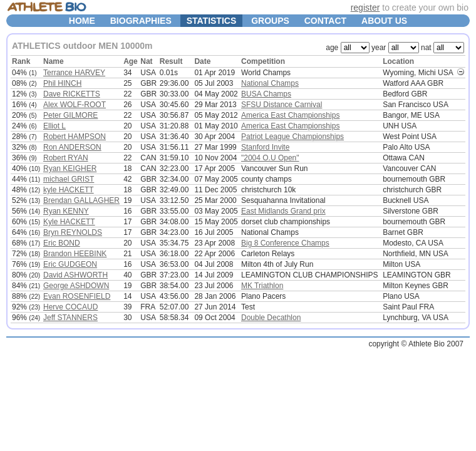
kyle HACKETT (69, 190)
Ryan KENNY (66, 211)
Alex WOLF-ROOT (75, 105)
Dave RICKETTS (72, 94)
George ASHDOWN (76, 286)
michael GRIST (69, 179)
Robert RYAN (66, 158)
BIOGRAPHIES (141, 21)
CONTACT (325, 21)
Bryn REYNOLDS (73, 232)
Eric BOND (62, 243)
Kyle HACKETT (69, 222)
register (365, 8)
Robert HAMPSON (75, 137)
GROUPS (270, 21)
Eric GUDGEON (70, 264)
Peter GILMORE (70, 115)
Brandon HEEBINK (75, 254)
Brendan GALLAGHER (81, 200)
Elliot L (54, 126)
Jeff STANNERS (70, 318)
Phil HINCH (62, 83)
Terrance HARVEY (74, 73)
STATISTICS (212, 21)
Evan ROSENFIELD (77, 296)
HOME (82, 21)
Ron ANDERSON (72, 147)
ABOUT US (384, 21)
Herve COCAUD (70, 307)
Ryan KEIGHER (70, 168)
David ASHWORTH (75, 275)
